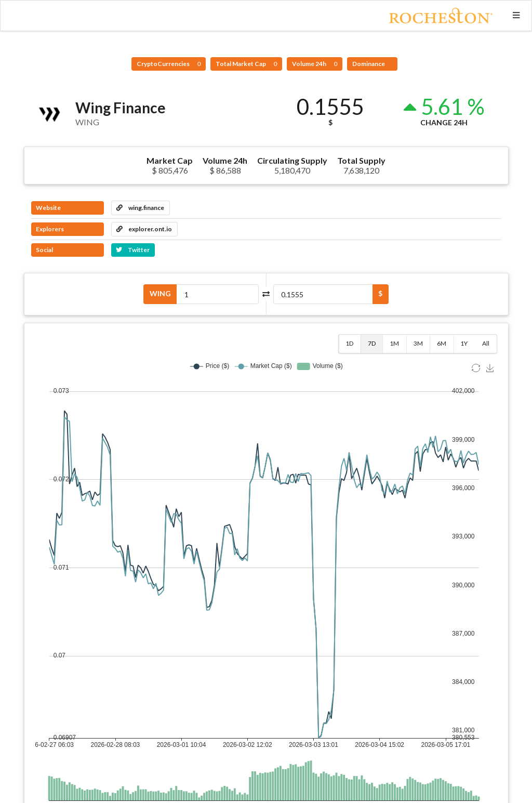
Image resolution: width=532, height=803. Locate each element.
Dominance (369, 64)
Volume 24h (315, 64)
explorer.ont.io (144, 229)
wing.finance (140, 208)
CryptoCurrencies (169, 64)
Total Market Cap (246, 64)
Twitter (133, 250)
